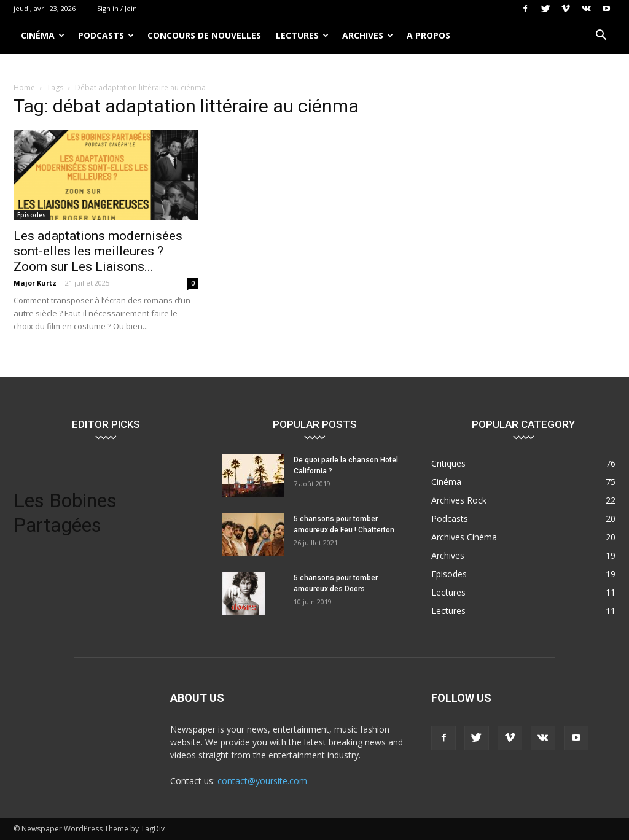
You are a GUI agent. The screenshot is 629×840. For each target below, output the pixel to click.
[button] (601, 37)
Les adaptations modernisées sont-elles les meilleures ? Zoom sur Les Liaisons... (98, 251)
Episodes (32, 215)
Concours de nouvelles (204, 35)
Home (24, 87)
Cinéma (43, 35)
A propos (428, 35)
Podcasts (106, 35)
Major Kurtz (35, 283)
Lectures (302, 35)
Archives (368, 35)
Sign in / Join (117, 8)
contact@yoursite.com (262, 781)
